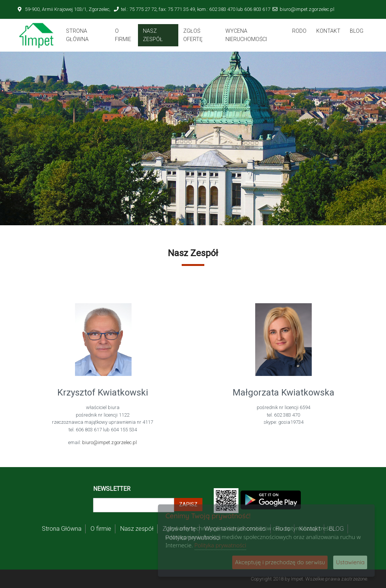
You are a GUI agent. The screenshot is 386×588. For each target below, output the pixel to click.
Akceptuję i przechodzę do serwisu (280, 562)
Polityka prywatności (221, 545)
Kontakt (328, 31)
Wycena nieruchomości (246, 35)
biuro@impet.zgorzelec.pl (307, 9)
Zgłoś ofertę (193, 35)
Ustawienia (350, 562)
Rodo (299, 31)
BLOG (357, 31)
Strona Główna (77, 35)
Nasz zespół (153, 35)
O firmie (123, 35)
